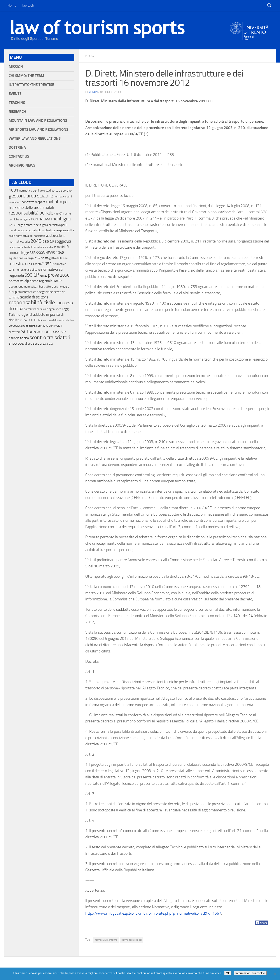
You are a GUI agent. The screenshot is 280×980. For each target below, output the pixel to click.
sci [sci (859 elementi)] (25, 331)
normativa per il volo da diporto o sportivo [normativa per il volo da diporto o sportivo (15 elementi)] (45, 190)
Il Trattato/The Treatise (31, 85)
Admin (93, 92)
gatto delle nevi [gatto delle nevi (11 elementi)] (59, 258)
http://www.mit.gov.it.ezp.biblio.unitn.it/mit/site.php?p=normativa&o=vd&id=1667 (153, 913)
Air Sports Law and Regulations (38, 130)
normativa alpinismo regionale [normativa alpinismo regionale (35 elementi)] (31, 281)
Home (12, 5)
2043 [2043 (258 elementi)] (36, 241)
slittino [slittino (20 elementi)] (36, 270)
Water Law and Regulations (35, 139)
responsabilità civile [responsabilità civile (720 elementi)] (32, 303)
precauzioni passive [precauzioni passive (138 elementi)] (47, 331)
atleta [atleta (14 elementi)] (38, 264)
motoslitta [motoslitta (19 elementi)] (49, 230)
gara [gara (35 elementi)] (27, 219)
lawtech (28, 5)
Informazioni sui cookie (250, 973)
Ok (228, 973)
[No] (275, 974)
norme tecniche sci (132, 940)
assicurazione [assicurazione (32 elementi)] (56, 236)
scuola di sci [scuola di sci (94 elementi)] (30, 297)
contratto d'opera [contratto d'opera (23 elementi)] (34, 202)
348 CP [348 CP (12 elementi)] (57, 281)
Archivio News (22, 165)
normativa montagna (106, 940)
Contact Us (19, 156)
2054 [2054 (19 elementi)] (23, 320)
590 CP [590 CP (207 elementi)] (32, 275)
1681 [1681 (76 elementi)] (14, 190)
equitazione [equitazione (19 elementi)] (16, 258)
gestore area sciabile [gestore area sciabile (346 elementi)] (31, 196)
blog (90, 56)
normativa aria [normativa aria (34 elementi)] (19, 242)
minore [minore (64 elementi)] (15, 253)
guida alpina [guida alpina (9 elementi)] (29, 326)
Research (17, 112)
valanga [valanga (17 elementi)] (29, 258)
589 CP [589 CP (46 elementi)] (48, 241)
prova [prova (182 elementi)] (54, 275)
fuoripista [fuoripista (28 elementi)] (15, 292)
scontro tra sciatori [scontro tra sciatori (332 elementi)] (50, 337)
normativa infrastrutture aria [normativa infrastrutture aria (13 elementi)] (41, 287)
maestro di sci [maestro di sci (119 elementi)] (21, 263)
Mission (16, 67)
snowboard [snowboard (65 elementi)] (18, 343)
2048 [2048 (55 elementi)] (60, 253)
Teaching (17, 103)
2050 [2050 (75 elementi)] (65, 275)
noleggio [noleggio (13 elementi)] (64, 287)
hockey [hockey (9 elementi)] (43, 276)
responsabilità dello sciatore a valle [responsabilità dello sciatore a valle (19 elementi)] (31, 247)
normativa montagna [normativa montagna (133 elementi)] (51, 219)
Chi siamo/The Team (26, 76)
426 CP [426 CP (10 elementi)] (13, 225)
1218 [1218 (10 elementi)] (57, 247)
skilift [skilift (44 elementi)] (65, 247)
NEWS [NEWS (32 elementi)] (50, 253)
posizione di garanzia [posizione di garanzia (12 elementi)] (40, 344)
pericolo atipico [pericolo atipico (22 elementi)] (19, 338)
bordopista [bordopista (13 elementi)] (15, 326)
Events (15, 94)
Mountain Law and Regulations (38, 121)
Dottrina (17, 147)
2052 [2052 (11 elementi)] (37, 258)
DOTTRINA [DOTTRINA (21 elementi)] (35, 320)
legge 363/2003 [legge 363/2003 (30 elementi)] (33, 253)
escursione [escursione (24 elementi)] (16, 286)
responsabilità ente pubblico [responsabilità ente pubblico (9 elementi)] (58, 320)
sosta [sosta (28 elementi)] (45, 258)
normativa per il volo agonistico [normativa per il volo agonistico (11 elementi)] (43, 309)
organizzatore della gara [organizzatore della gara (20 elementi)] (33, 225)
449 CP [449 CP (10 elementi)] (58, 214)
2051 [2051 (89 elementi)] (47, 264)
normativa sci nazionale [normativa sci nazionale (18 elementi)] (31, 236)
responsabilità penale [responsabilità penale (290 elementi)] (31, 213)
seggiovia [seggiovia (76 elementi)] (63, 241)
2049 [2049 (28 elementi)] (45, 297)
